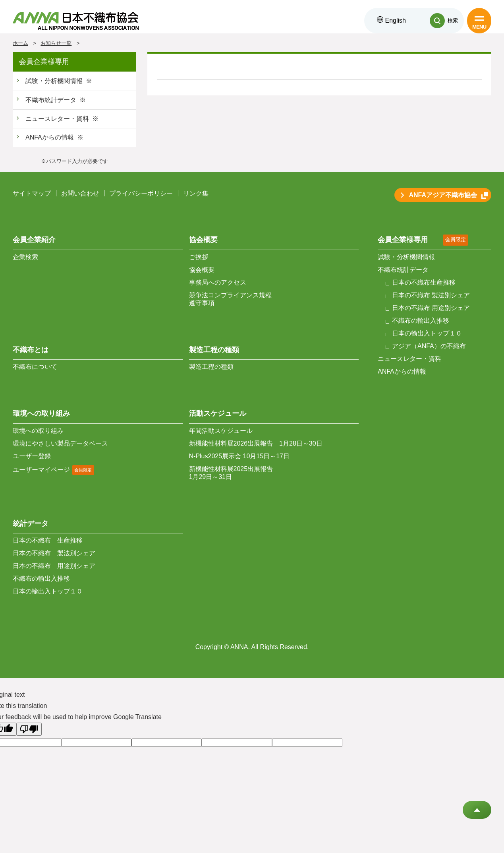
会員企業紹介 (34, 240)
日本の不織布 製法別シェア (54, 553)
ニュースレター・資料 (57, 119)
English (391, 20)
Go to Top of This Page (477, 810)
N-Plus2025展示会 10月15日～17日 (239, 456)
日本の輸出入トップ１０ (48, 591)
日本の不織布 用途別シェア (54, 566)
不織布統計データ (51, 100)
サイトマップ (32, 193)
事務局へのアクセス (218, 282)
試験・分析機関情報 (54, 81)
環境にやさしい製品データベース (60, 443)
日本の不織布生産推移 (424, 282)
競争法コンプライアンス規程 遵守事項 (230, 299)
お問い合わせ (80, 193)
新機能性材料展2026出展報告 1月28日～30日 (256, 443)
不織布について (35, 367)
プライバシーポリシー (141, 193)
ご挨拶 (199, 257)
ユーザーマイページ (41, 470)
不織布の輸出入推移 (41, 579)
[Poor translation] (29, 729)
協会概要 (202, 270)
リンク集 (196, 193)
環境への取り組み (38, 431)
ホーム (20, 43)
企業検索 (25, 257)
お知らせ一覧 (56, 43)
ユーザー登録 (32, 456)
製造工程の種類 (211, 367)
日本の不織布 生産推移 (48, 540)
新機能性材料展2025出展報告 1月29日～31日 (231, 473)
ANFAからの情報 (50, 137)
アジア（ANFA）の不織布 (429, 346)
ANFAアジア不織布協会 (443, 195)
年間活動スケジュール (221, 431)
